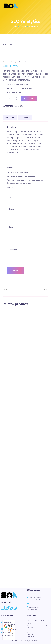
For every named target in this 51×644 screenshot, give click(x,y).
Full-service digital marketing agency (36, 622)
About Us (30, 628)
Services (29, 625)
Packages (30, 634)
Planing (23, 26)
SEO (21, 106)
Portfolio (29, 630)
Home (15, 26)
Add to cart (29, 99)
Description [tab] (10, 117)
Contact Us (30, 637)
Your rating (11, 187)
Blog (28, 632)
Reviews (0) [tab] (25, 117)
